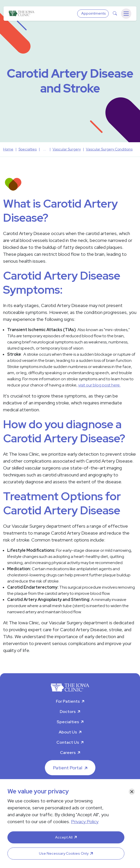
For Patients (68, 701)
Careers (68, 753)
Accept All (64, 837)
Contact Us (68, 742)
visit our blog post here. (99, 385)
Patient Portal (68, 768)
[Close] (132, 792)
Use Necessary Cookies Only (64, 853)
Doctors (68, 712)
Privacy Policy (85, 821)
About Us (68, 732)
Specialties (68, 722)
